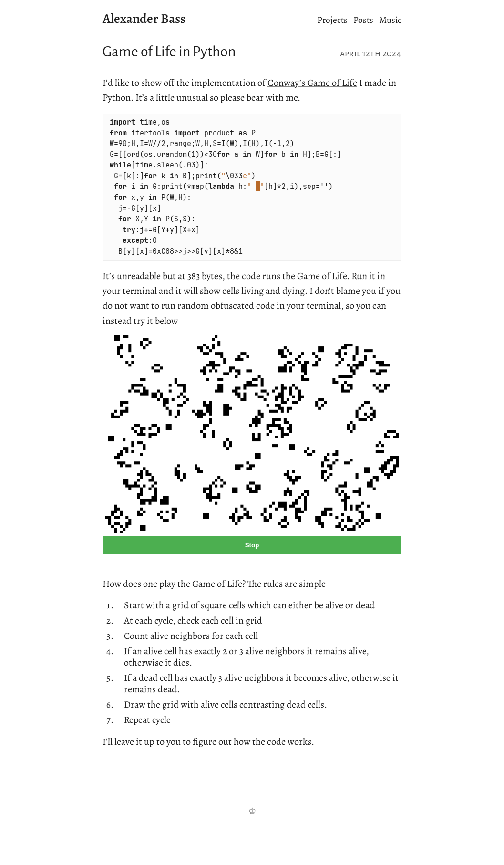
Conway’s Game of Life (312, 83)
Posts (363, 20)
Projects (332, 20)
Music (390, 20)
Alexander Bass (144, 19)
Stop (252, 545)
